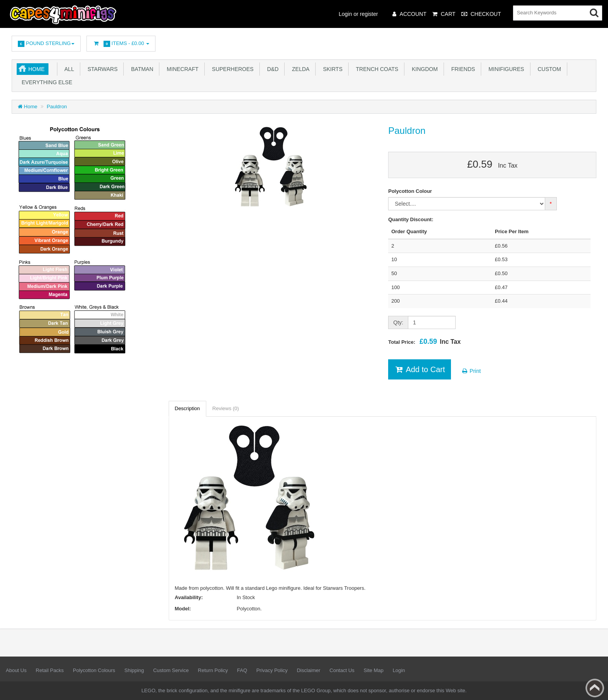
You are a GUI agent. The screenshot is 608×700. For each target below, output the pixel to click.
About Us (16, 670)
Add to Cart (419, 369)
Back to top (595, 688)
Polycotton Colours (94, 670)
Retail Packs (50, 670)
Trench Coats (376, 69)
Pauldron (57, 107)
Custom (548, 69)
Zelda (299, 69)
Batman (141, 69)
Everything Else (45, 82)
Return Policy (213, 670)
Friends (462, 69)
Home (36, 69)
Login (399, 670)
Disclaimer (308, 670)
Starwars (101, 69)
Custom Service (171, 670)
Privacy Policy (272, 670)
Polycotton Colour (410, 191)
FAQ (242, 670)
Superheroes (231, 69)
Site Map (374, 670)
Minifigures (505, 69)
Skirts (331, 69)
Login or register (358, 14)
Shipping (134, 670)
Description (187, 408)
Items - (121, 44)
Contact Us (342, 670)
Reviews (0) (226, 408)
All (68, 69)
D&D (271, 69)
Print (471, 371)
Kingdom (423, 69)
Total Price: (424, 341)
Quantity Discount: (411, 219)
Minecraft (181, 69)
